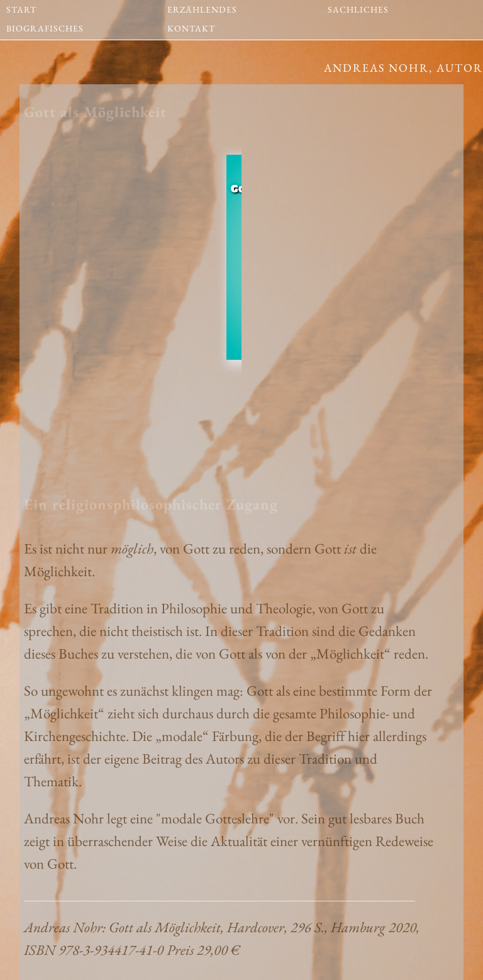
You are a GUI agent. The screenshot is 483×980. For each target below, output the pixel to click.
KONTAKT (191, 25)
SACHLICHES (358, 6)
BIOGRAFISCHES (45, 25)
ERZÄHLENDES (202, 6)
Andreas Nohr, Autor (403, 68)
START (21, 6)
